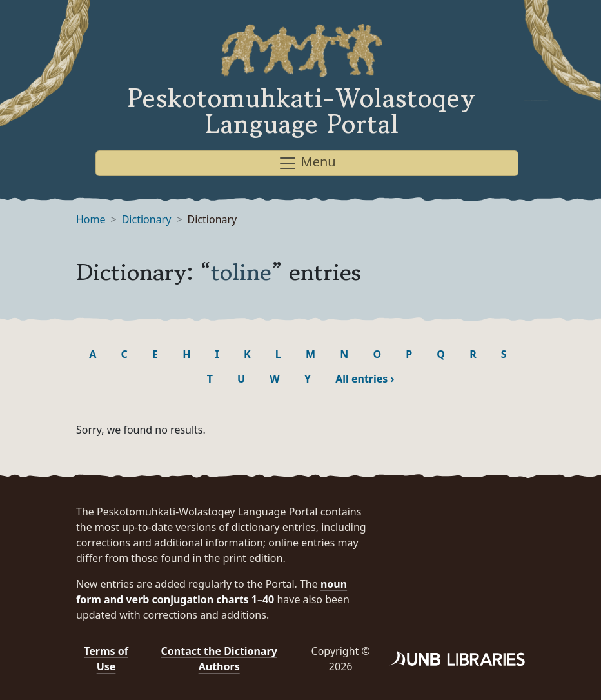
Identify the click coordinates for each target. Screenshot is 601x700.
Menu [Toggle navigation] (307, 163)
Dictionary (147, 219)
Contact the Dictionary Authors (219, 659)
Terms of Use (106, 659)
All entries (365, 379)
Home (91, 219)
